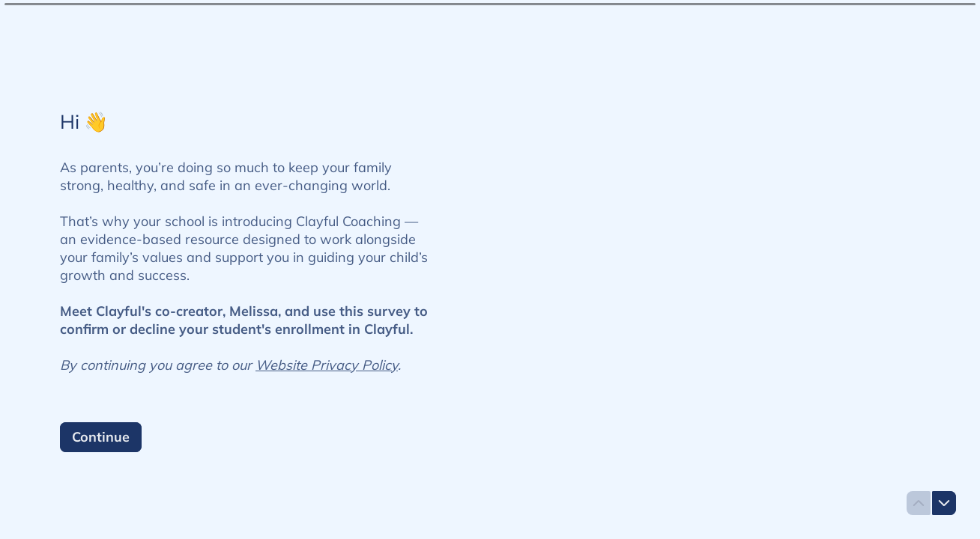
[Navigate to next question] (944, 503)
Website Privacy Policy (327, 365)
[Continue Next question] (101, 437)
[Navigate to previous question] (919, 503)
